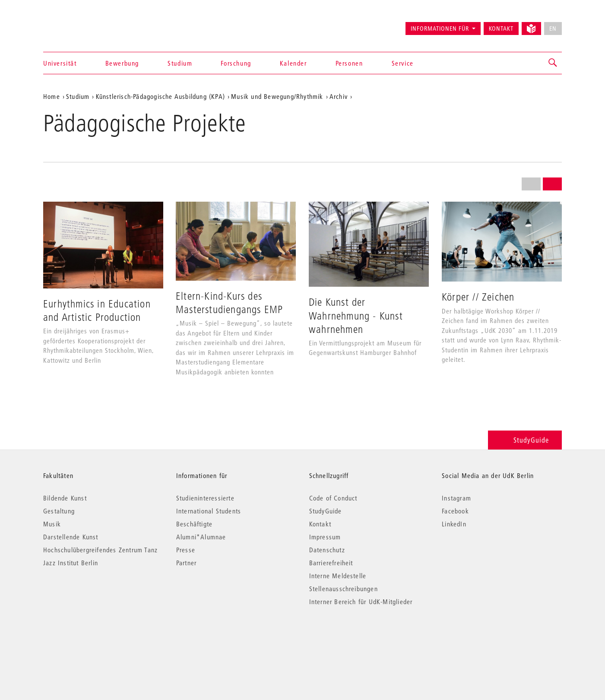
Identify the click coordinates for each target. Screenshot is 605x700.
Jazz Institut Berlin (71, 563)
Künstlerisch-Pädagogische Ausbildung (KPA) (160, 96)
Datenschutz (327, 550)
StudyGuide (525, 440)
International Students (209, 511)
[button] (553, 63)
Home (52, 96)
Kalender (293, 63)
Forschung (236, 63)
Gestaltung (59, 511)
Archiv (339, 96)
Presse (186, 550)
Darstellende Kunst (71, 537)
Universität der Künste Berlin (77, 25)
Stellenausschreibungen (344, 589)
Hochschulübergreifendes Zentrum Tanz (100, 550)
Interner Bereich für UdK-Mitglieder (361, 602)
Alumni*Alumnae (201, 537)
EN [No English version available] (553, 29)
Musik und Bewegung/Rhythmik (277, 96)
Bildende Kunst (65, 498)
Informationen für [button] (440, 29)
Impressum (325, 537)
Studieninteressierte (205, 498)
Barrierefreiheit (331, 563)
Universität (60, 63)
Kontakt (501, 29)
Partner (186, 563)
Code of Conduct (333, 498)
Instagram (456, 498)
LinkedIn (454, 524)
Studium (180, 63)
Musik (52, 524)
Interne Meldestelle (338, 576)
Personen (349, 63)
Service (403, 63)
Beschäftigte (194, 524)
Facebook (455, 511)
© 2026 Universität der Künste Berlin (88, 638)
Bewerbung (122, 63)
